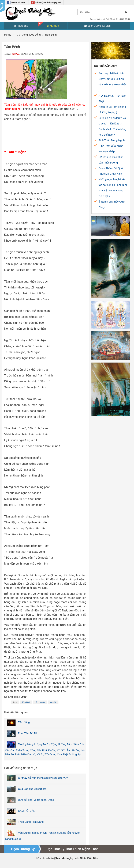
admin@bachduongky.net (46, 2)
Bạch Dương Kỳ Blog (99, 26)
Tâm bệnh (26, 702)
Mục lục (53, 26)
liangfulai (16, 54)
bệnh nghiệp (40, 702)
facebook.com (16, 2)
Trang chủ (21, 26)
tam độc (53, 702)
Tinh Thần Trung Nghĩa (112, 140)
